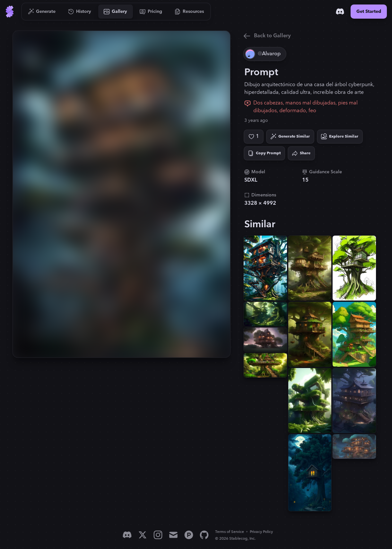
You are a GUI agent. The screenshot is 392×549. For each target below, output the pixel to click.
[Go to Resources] (189, 12)
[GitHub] (204, 535)
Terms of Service (230, 532)
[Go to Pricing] (151, 12)
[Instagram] (158, 535)
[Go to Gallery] (116, 12)
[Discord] (340, 12)
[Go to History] (80, 12)
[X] (143, 535)
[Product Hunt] (189, 535)
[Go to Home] (10, 12)
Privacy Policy (261, 532)
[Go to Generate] (42, 12)
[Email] (173, 535)
